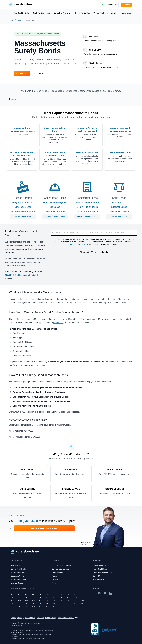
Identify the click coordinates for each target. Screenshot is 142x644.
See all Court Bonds (119, 216)
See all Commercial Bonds (87, 216)
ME (82, 597)
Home (11, 20)
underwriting (59, 323)
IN (40, 597)
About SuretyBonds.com (61, 565)
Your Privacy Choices (66, 618)
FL (75, 594)
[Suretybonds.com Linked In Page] (110, 593)
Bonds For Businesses (42, 13)
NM (82, 600)
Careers (55, 579)
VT (26, 606)
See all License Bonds (23, 216)
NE (61, 600)
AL (19, 594)
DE (68, 594)
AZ (33, 594)
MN (19, 600)
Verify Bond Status (100, 569)
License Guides (17, 583)
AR (26, 594)
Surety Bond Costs (18, 572)
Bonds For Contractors (64, 13)
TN (75, 603)
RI (54, 603)
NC (47, 600)
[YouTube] (105, 593)
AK (12, 594)
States (20, 20)
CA (40, 594)
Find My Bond (40, 73)
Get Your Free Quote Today (44, 528)
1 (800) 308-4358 (26, 521)
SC (61, 603)
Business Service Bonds (23, 211)
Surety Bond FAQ (99, 579)
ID (26, 597)
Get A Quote (126, 5)
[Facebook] (94, 593)
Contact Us (97, 576)
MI (12, 600)
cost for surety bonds (22, 319)
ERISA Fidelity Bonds (87, 207)
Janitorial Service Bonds (87, 202)
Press (54, 583)
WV (47, 606)
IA (19, 597)
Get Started (22, 73)
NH (68, 600)
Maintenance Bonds (55, 211)
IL (33, 597)
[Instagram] (99, 593)
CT (54, 594)
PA (47, 603)
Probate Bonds (119, 202)
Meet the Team (58, 572)
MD (75, 597)
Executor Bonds (119, 207)
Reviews (55, 576)
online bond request (77, 244)
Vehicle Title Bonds (101, 13)
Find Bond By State (22, 13)
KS (47, 597)
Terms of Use (30, 618)
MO (26, 600)
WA (33, 606)
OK (33, 603)
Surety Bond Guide (18, 569)
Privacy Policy (51, 618)
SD (68, 603)
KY (54, 597)
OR (40, 603)
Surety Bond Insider (19, 579)
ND (54, 600)
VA (19, 606)
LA (61, 597)
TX (82, 603)
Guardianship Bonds (119, 211)
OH (26, 603)
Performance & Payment (55, 202)
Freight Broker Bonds (23, 202)
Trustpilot (13, 99)
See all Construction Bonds (55, 216)
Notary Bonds (115, 13)
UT (12, 606)
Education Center (18, 576)
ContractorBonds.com (60, 569)
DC (61, 594)
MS (33, 600)
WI (40, 606)
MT (40, 600)
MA (68, 597)
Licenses (40, 618)
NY (19, 603)
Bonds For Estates (84, 13)
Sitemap (20, 618)
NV (12, 603)
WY (54, 606)
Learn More (127, 13)
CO (47, 594)
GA (82, 594)
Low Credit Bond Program (103, 572)
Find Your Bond (17, 565)
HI (12, 597)
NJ (75, 600)
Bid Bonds (55, 207)
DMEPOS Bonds (23, 207)
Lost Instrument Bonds (87, 211)
